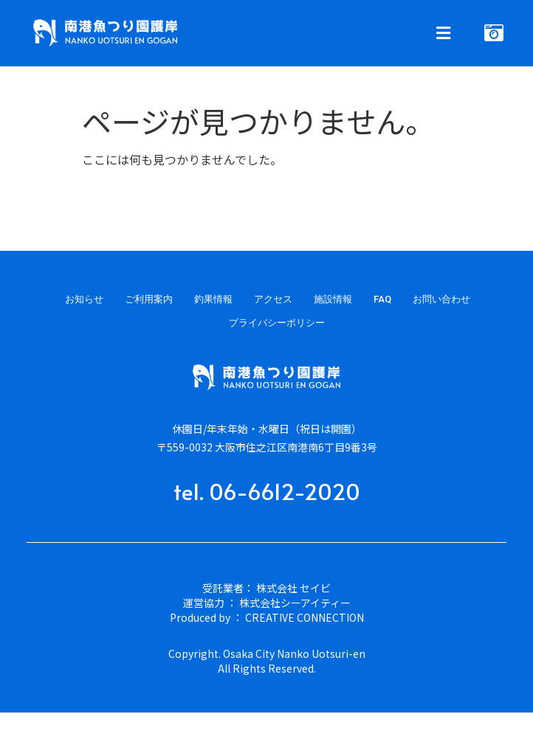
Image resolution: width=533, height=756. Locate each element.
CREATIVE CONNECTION (305, 617)
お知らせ (84, 299)
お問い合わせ (441, 299)
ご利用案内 (149, 299)
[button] (361, 34)
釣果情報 (213, 299)
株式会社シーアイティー (295, 603)
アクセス (273, 299)
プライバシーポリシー (277, 323)
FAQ (382, 299)
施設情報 (333, 299)
